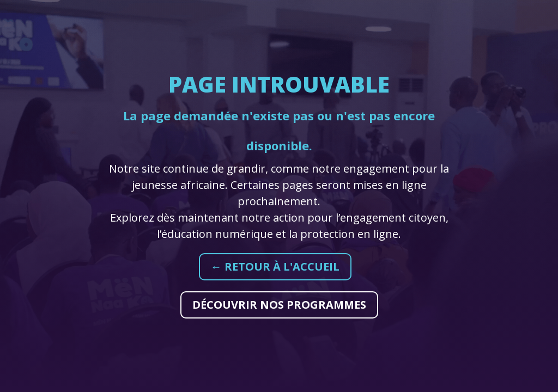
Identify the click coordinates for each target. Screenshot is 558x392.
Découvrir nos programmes (279, 305)
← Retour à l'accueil (275, 267)
